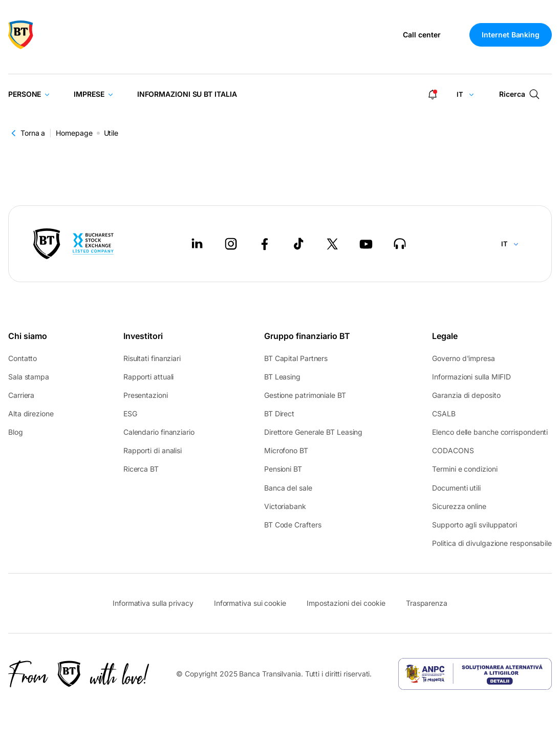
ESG (130, 414)
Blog (16, 432)
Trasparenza (427, 603)
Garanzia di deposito (466, 395)
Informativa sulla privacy (153, 603)
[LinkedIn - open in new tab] (197, 244)
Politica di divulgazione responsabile (492, 543)
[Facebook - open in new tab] (265, 244)
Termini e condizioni (465, 469)
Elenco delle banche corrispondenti (490, 432)
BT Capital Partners (296, 358)
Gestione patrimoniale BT (305, 395)
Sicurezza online (459, 506)
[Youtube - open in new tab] (366, 244)
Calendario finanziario (159, 432)
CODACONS (453, 450)
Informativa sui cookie (250, 603)
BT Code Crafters (293, 525)
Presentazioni (146, 395)
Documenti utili (456, 488)
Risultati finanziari (152, 358)
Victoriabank (285, 506)
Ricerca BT (141, 469)
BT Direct (279, 414)
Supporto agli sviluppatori (475, 525)
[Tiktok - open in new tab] (298, 244)
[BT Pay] (47, 244)
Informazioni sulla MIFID (471, 377)
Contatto (23, 358)
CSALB (444, 414)
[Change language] (466, 94)
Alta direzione (31, 414)
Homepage (74, 133)
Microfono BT (286, 450)
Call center (422, 35)
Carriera (21, 395)
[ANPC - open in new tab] (475, 674)
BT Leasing (282, 377)
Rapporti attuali (149, 377)
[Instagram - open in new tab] (231, 244)
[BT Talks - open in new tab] (400, 244)
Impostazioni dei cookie (346, 603)
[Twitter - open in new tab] (332, 244)
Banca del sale (288, 488)
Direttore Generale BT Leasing (313, 432)
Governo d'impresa (463, 358)
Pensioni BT (283, 469)
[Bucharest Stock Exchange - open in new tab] (93, 244)
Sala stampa (29, 377)
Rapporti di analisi (153, 450)
